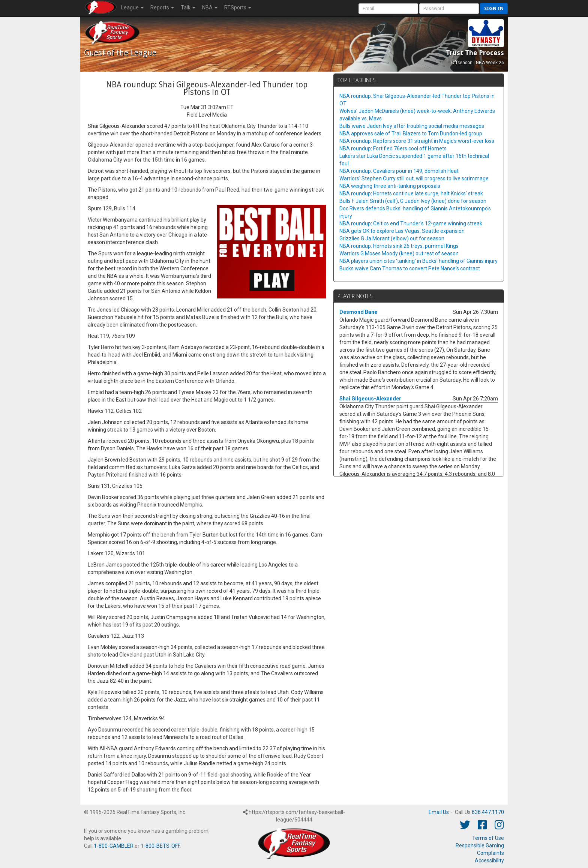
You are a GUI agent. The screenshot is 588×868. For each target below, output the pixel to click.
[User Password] (449, 9)
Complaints (490, 853)
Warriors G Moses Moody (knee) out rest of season (399, 253)
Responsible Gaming (480, 846)
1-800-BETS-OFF (160, 846)
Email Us (439, 812)
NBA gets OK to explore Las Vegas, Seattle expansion (402, 231)
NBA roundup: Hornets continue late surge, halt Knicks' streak (411, 193)
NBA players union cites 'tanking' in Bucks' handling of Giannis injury (418, 261)
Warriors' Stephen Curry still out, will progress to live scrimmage (414, 178)
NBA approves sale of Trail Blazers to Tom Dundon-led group (411, 133)
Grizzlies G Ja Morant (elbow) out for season (392, 238)
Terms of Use (488, 838)
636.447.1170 (488, 812)
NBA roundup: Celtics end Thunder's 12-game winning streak (411, 223)
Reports (162, 7)
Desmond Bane (358, 312)
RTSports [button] (238, 7)
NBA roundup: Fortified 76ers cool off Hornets (393, 148)
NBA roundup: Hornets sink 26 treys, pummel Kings (399, 246)
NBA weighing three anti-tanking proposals (390, 186)
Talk (188, 7)
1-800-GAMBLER (114, 846)
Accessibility (489, 861)
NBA (210, 7)
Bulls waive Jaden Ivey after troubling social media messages (412, 126)
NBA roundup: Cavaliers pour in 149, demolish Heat (399, 171)
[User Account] (388, 9)
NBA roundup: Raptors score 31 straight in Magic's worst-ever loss (417, 141)
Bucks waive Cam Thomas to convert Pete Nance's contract (410, 268)
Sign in (494, 8)
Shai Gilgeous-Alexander (370, 399)
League (132, 7)
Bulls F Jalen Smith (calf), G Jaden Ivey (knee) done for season (413, 201)
